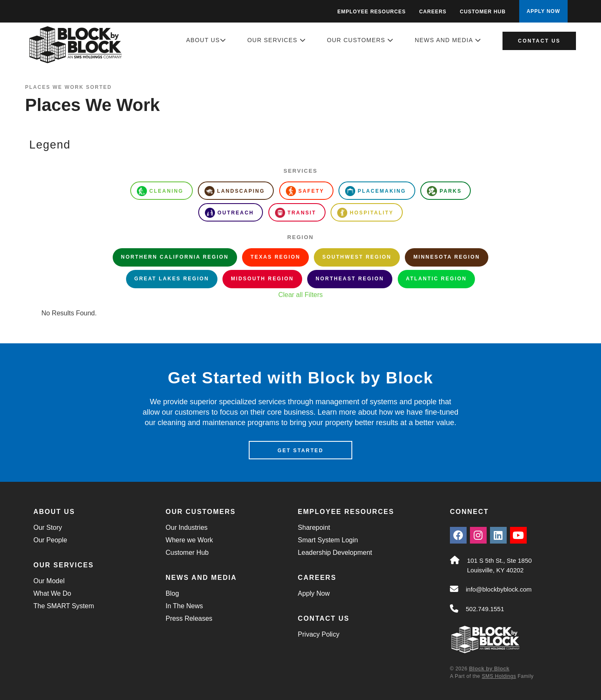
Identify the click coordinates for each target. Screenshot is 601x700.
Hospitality (365, 213)
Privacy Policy (319, 634)
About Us (206, 40)
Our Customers (360, 40)
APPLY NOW (543, 11)
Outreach (229, 213)
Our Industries (187, 528)
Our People (50, 540)
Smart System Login (328, 540)
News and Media (448, 40)
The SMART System (64, 606)
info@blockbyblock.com (499, 589)
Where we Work (189, 540)
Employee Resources (371, 12)
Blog (172, 593)
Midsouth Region (262, 279)
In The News (184, 606)
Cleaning (160, 191)
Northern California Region (175, 257)
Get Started (300, 451)
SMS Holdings (499, 676)
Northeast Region (350, 279)
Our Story (48, 528)
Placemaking (376, 191)
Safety (305, 191)
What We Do (52, 593)
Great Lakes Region (172, 279)
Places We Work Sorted (68, 87)
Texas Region (275, 257)
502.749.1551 (485, 609)
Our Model (49, 581)
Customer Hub (483, 12)
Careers (433, 12)
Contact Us (539, 41)
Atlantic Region (437, 279)
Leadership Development (335, 553)
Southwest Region (357, 257)
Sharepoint (314, 528)
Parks (444, 191)
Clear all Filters (301, 295)
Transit (296, 213)
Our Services (277, 40)
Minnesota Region (447, 257)
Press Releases (189, 618)
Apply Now (314, 593)
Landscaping (235, 191)
